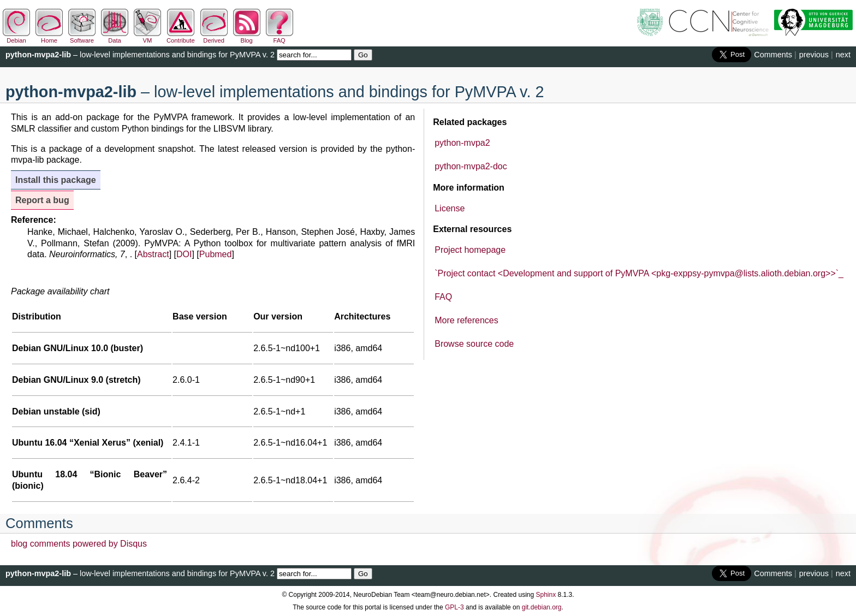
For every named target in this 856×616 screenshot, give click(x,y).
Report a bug (42, 200)
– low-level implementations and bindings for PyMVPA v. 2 (140, 55)
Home (49, 37)
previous (814, 55)
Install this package (56, 180)
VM (147, 37)
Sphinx (546, 595)
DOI (184, 254)
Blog (247, 37)
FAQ (280, 37)
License (450, 208)
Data (115, 37)
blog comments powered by (79, 544)
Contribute (181, 37)
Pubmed (216, 254)
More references (466, 320)
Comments (773, 55)
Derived (214, 37)
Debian (16, 37)
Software (82, 37)
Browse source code (474, 344)
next (843, 55)
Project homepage (470, 250)
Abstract (153, 254)
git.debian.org (542, 607)
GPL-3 (454, 607)
